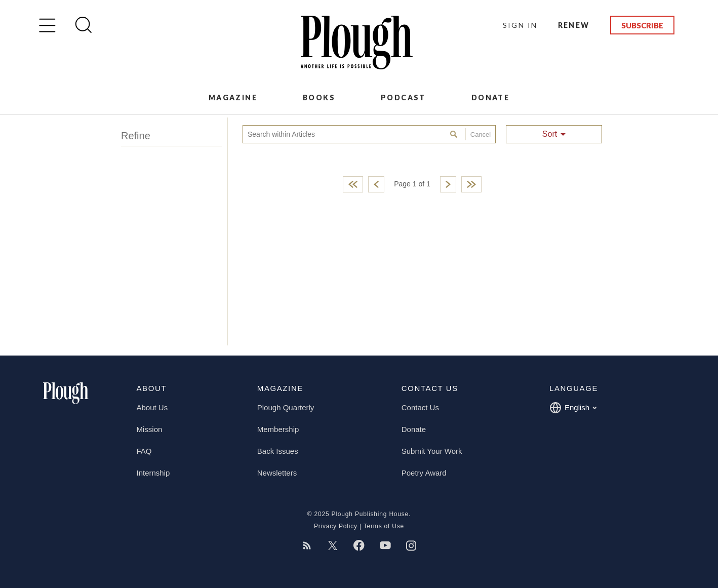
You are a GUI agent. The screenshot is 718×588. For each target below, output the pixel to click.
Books (319, 97)
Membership (278, 429)
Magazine (233, 97)
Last (471, 184)
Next (448, 184)
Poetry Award (424, 473)
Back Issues (278, 451)
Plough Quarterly (286, 407)
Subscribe (642, 25)
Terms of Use (384, 526)
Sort (550, 134)
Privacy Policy (336, 526)
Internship (153, 473)
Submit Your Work (432, 451)
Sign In (520, 25)
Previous (376, 184)
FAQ (144, 451)
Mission (150, 429)
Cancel (478, 134)
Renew (574, 25)
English (573, 408)
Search (455, 134)
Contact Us (420, 407)
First (353, 184)
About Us (152, 407)
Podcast (403, 97)
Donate (490, 97)
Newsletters (277, 473)
